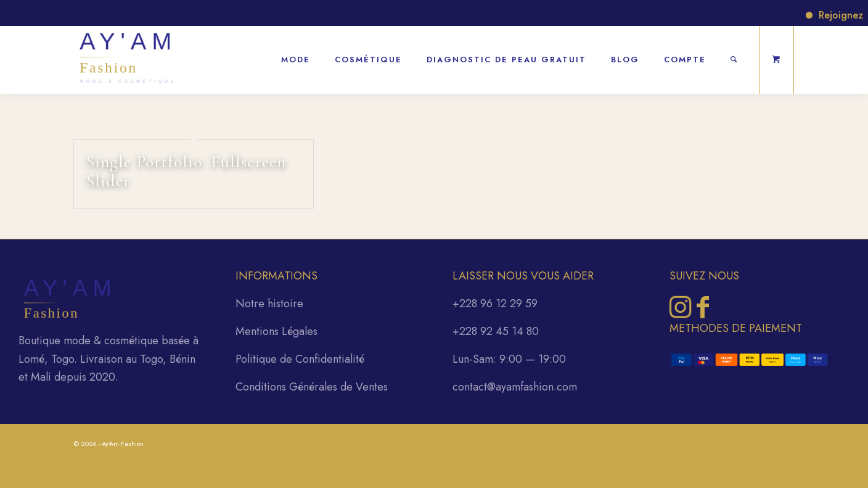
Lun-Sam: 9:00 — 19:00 (509, 359)
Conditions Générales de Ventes (312, 387)
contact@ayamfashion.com (515, 387)
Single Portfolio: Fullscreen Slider (186, 171)
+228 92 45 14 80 (496, 331)
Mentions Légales (276, 331)
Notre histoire (269, 304)
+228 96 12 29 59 (495, 304)
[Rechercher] (734, 53)
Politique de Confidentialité (300, 359)
